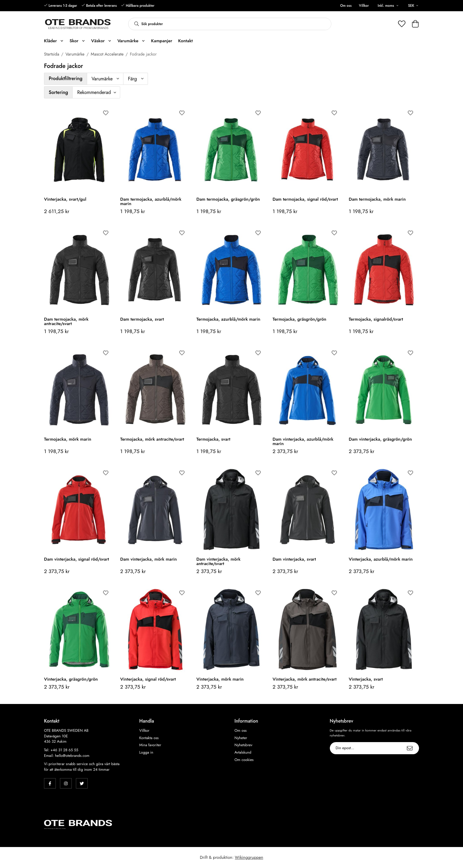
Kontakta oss (149, 738)
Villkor (364, 6)
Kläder (54, 41)
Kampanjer (162, 41)
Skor (77, 41)
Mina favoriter (150, 745)
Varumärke (131, 41)
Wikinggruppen (249, 857)
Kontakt (185, 41)
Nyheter (241, 738)
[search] (135, 24)
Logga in (146, 752)
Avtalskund (243, 752)
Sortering (58, 92)
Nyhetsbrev (243, 745)
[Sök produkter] (236, 24)
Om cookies (244, 760)
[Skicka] (410, 748)
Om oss (346, 6)
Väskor (101, 41)
